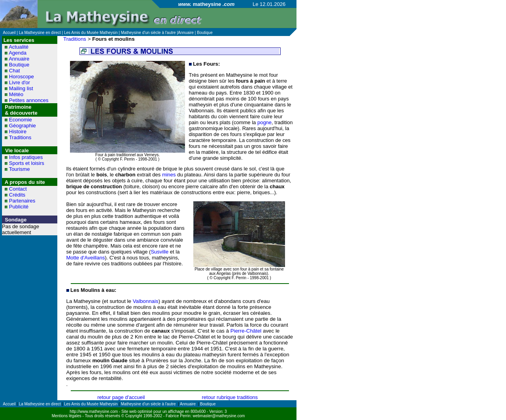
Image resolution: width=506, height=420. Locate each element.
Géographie (23, 126)
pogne (264, 122)
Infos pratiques (26, 157)
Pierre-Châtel (246, 331)
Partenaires (22, 201)
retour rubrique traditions (230, 397)
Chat (14, 71)
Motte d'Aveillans (86, 258)
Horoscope (22, 77)
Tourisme (20, 169)
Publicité (19, 207)
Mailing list (21, 88)
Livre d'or (20, 82)
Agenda (18, 53)
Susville (160, 252)
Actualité (19, 47)
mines (169, 175)
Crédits (17, 195)
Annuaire (19, 59)
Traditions (20, 137)
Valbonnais (146, 301)
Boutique (19, 65)
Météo (16, 94)
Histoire (18, 131)
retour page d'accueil (121, 397)
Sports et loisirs (27, 163)
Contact (18, 189)
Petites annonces (29, 100)
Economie (21, 120)
